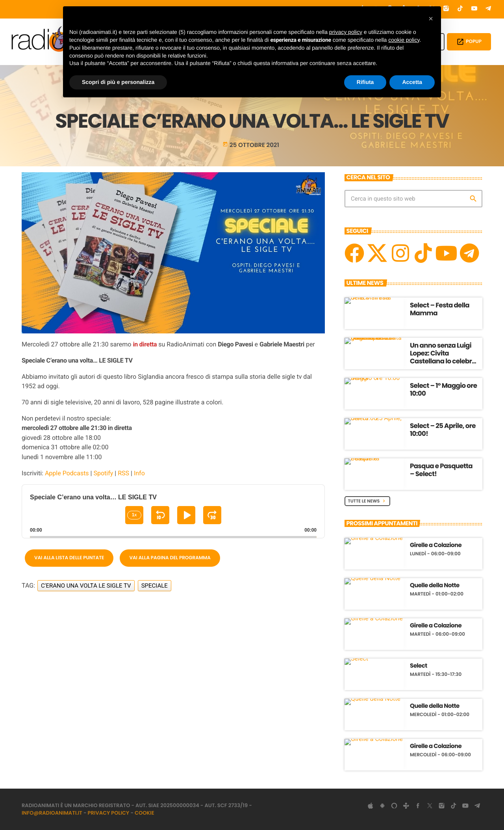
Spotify (103, 473)
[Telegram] (488, 9)
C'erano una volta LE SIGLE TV (86, 586)
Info (139, 473)
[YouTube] (474, 9)
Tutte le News (368, 501)
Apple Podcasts (67, 473)
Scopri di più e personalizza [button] (118, 82)
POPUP (469, 42)
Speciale (155, 586)
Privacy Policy (109, 813)
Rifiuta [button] (365, 82)
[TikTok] (460, 9)
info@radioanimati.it (52, 813)
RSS (123, 473)
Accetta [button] (412, 82)
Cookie (145, 813)
